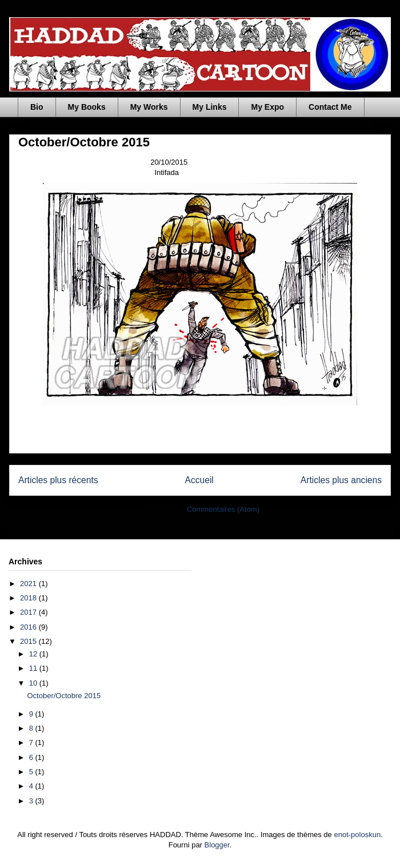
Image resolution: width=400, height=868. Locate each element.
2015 (29, 641)
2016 (29, 627)
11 (34, 668)
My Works (149, 107)
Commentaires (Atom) (223, 509)
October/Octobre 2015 (84, 142)
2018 (29, 598)
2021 (29, 584)
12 (34, 654)
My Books (87, 107)
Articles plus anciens (341, 480)
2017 (29, 612)
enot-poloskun (357, 835)
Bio (37, 107)
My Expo (267, 107)
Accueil (199, 480)
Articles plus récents (58, 480)
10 (34, 683)
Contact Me (330, 107)
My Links (210, 107)
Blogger (217, 845)
